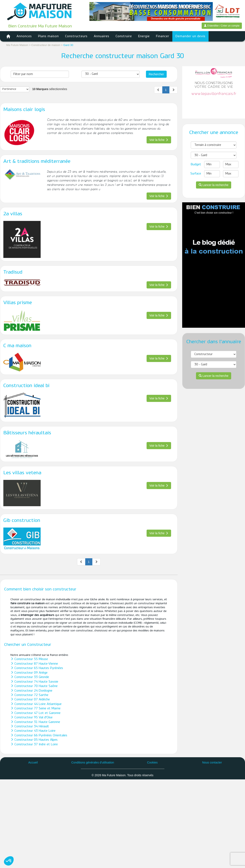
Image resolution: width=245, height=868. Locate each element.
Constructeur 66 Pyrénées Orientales (39, 735)
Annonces (24, 36)
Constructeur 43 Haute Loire (33, 731)
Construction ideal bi (26, 386)
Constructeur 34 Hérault (30, 727)
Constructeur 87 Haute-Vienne (34, 664)
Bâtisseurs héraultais (27, 433)
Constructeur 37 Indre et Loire (34, 744)
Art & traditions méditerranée (37, 162)
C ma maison (17, 346)
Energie (144, 36)
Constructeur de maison (46, 45)
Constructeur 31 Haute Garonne (35, 722)
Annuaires (102, 36)
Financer (163, 36)
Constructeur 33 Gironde (30, 677)
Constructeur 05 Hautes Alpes (34, 740)
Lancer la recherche (214, 185)
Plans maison (48, 36)
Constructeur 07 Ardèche (30, 700)
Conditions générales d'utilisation (93, 762)
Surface (196, 174)
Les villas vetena (22, 473)
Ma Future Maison (17, 45)
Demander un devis (190, 36)
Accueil (33, 762)
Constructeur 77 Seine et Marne (35, 709)
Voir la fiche (159, 140)
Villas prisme (18, 303)
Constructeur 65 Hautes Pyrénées (37, 668)
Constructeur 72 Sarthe (29, 695)
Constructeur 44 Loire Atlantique (36, 704)
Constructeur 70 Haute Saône (34, 686)
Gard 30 (68, 45)
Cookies (152, 762)
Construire (124, 36)
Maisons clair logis (24, 110)
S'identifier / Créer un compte (222, 26)
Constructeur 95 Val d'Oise (32, 718)
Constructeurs (76, 36)
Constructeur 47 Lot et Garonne (35, 713)
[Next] (173, 90)
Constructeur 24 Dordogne (31, 691)
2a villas (13, 214)
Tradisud (13, 272)
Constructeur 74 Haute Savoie (34, 682)
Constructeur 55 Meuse (29, 659)
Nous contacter (212, 762)
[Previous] (158, 90)
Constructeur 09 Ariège (29, 673)
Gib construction (22, 521)
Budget (196, 164)
